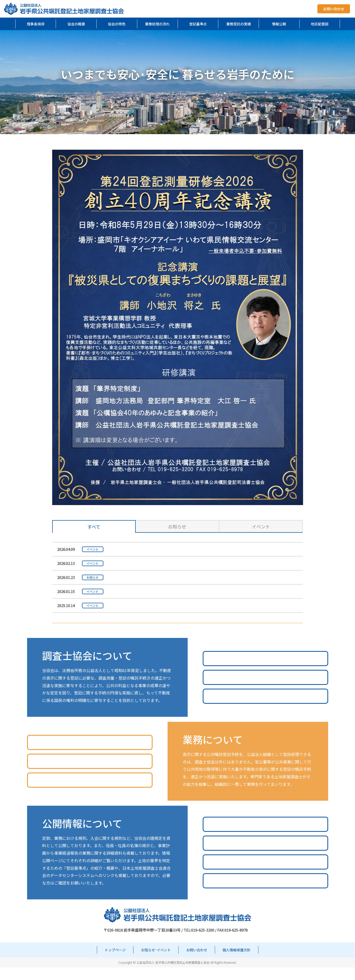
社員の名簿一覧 (265, 874)
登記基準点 (198, 24)
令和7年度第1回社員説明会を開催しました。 (151, 563)
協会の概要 (76, 24)
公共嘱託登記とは (265, 690)
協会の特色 (117, 24)
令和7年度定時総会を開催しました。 (145, 605)
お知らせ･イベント (156, 962)
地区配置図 (320, 24)
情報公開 (279, 24)
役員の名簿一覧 (265, 856)
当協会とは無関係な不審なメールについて (149, 577)
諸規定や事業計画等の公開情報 (265, 837)
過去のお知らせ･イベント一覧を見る (177, 629)
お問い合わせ (334, 9)
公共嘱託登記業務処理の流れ (90, 755)
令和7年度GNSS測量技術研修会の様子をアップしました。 (163, 549)
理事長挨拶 (36, 24)
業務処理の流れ (157, 24)
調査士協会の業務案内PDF (265, 671)
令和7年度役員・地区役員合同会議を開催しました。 (158, 591)
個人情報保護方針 (237, 962)
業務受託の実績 (239, 24)
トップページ (115, 962)
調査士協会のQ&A (265, 709)
